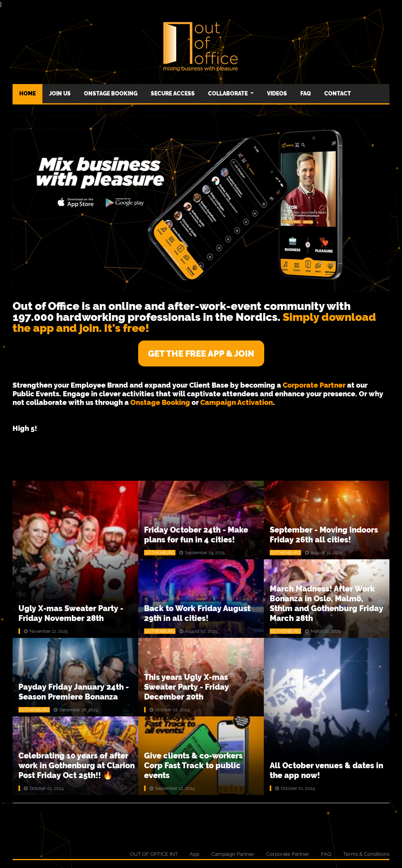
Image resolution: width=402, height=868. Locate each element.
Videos (277, 93)
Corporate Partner (288, 854)
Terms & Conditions (366, 854)
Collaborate (228, 93)
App (195, 854)
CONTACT (338, 93)
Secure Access (173, 93)
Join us (60, 93)
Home (27, 93)
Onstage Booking (111, 93)
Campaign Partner (233, 854)
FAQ (306, 93)
